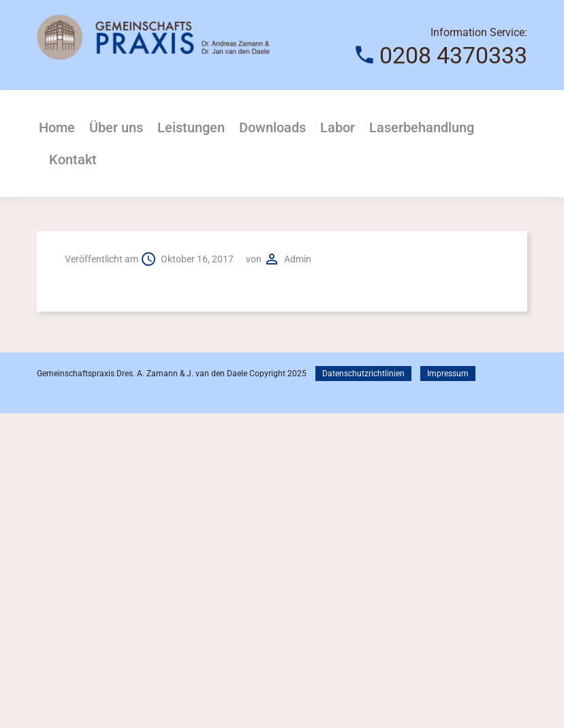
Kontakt (73, 160)
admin (298, 259)
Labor (338, 127)
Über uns (116, 127)
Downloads (272, 127)
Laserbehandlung (422, 127)
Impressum (448, 374)
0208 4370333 (453, 55)
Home (57, 127)
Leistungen (191, 127)
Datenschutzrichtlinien (363, 374)
